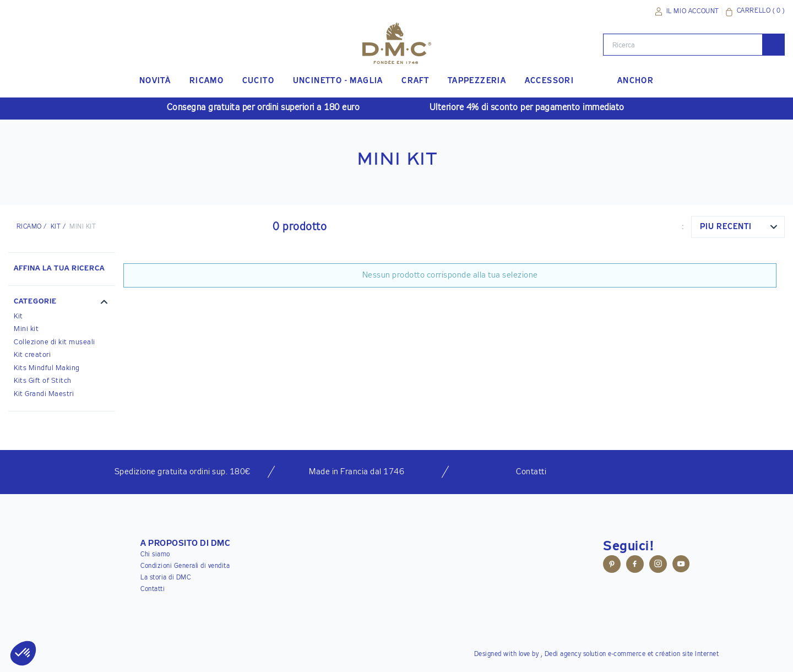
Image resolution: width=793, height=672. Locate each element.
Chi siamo (155, 555)
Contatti (153, 589)
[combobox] (738, 227)
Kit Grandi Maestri (44, 394)
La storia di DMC (165, 578)
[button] (62, 303)
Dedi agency (563, 654)
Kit (56, 227)
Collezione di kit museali (55, 342)
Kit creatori (32, 355)
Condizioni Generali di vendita (185, 566)
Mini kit (26, 329)
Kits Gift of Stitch (43, 381)
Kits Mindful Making (47, 368)
